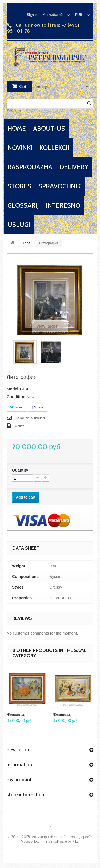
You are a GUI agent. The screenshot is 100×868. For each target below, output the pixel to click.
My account (19, 780)
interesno (63, 205)
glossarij (23, 205)
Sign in (32, 15)
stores (19, 186)
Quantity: (21, 470)
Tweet (17, 407)
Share (37, 407)
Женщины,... (18, 714)
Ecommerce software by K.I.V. (57, 841)
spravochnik (60, 186)
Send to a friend (30, 418)
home (17, 128)
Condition (16, 397)
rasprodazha (30, 167)
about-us (49, 128)
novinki (20, 148)
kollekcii (54, 148)
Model (12, 389)
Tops (27, 243)
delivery (74, 167)
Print (19, 426)
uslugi (19, 225)
